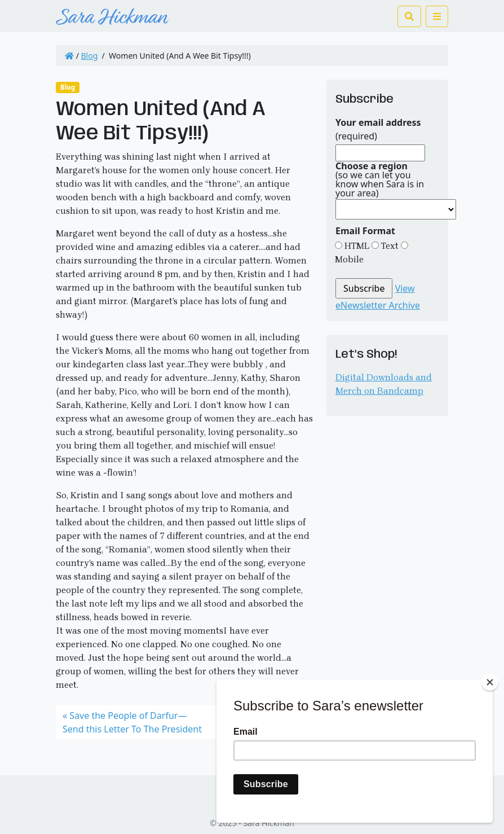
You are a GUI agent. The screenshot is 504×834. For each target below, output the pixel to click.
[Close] (490, 682)
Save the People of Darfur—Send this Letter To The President (132, 722)
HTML (356, 246)
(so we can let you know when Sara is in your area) (380, 179)
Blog (90, 56)
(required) (378, 129)
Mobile (349, 259)
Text (389, 246)
